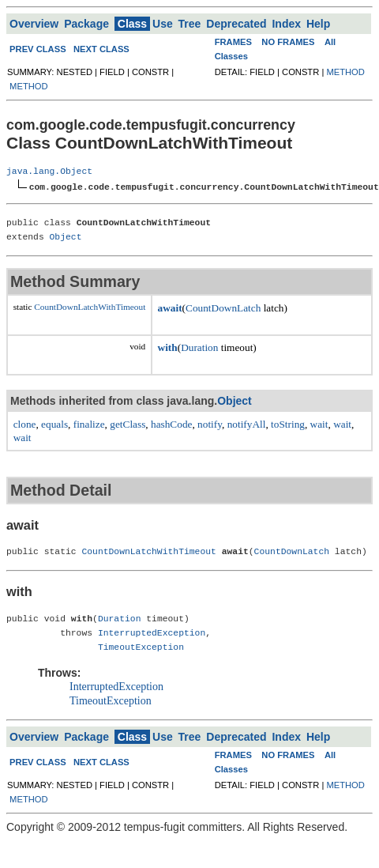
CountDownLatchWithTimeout (90, 306)
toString (288, 423)
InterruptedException (152, 632)
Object (66, 236)
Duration (199, 347)
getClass (128, 423)
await (170, 307)
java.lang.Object (49, 171)
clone (25, 423)
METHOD (28, 86)
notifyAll (247, 423)
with (168, 347)
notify (210, 423)
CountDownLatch (223, 307)
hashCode (171, 423)
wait (319, 423)
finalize (89, 423)
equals (54, 423)
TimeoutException (141, 646)
